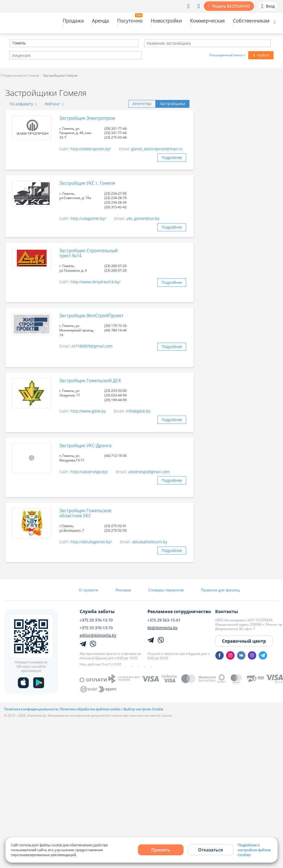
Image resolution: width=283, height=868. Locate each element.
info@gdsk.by (138, 411)
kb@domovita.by (163, 628)
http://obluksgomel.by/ (91, 542)
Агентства (142, 104)
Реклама (123, 590)
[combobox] (74, 43)
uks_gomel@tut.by (143, 218)
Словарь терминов (166, 590)
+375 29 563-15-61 (164, 620)
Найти (261, 55)
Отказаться (210, 850)
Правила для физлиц (220, 590)
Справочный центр (244, 641)
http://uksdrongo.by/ (89, 472)
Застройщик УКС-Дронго (86, 446)
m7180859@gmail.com (92, 346)
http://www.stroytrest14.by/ (95, 282)
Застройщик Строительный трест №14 (89, 253)
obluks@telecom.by (150, 542)
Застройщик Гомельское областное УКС (85, 513)
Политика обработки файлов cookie (90, 709)
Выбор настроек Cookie (143, 709)
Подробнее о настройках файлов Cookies (254, 850)
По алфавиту (23, 104)
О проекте (89, 590)
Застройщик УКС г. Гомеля (87, 183)
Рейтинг (54, 104)
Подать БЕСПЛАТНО (231, 6)
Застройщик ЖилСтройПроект (91, 316)
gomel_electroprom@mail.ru (157, 149)
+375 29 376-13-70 (96, 620)
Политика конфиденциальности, (32, 709)
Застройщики (172, 104)
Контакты (227, 612)
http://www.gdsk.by (88, 411)
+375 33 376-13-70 (96, 628)
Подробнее (172, 157)
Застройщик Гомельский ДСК (90, 381)
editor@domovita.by (98, 635)
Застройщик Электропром (87, 118)
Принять (161, 850)
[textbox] (12, 43)
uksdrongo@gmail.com (149, 472)
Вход (268, 6)
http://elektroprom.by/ (91, 149)
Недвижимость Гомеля (20, 75)
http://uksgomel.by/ (88, 218)
